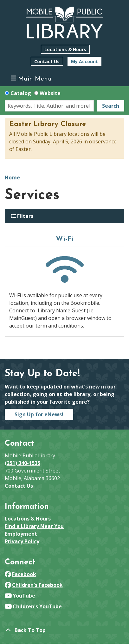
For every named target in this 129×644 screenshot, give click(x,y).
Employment (21, 534)
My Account (84, 61)
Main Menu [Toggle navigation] (31, 78)
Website (50, 93)
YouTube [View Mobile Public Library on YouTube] (20, 596)
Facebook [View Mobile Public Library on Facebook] (20, 574)
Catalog (21, 93)
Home (12, 178)
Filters (22, 216)
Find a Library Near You (34, 526)
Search (111, 106)
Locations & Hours (65, 49)
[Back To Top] (64, 630)
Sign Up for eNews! (39, 414)
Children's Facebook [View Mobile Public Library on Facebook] (34, 585)
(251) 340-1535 (23, 463)
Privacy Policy (22, 541)
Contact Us (47, 61)
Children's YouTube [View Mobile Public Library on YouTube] (33, 606)
